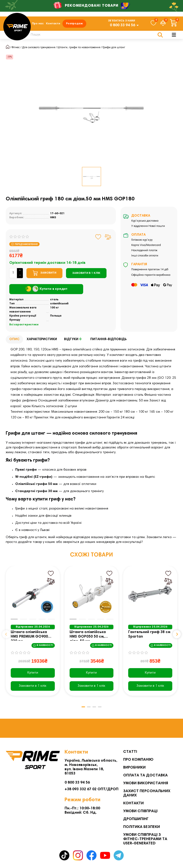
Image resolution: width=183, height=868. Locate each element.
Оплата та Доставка (145, 775)
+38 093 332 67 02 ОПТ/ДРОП (91, 789)
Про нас (38, 24)
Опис (14, 341)
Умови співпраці (140, 811)
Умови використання (146, 783)
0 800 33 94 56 (122, 26)
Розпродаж (74, 24)
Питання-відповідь (108, 341)
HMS (53, 219)
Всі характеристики (24, 326)
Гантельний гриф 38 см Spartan (149, 636)
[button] (6, 636)
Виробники (134, 768)
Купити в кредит (46, 291)
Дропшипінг (136, 819)
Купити (33, 675)
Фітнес (16, 49)
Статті (130, 752)
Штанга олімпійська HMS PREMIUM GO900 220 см (29, 637)
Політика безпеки (142, 827)
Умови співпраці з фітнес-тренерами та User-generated (145, 839)
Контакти (53, 24)
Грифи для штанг (114, 49)
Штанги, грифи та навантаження (79, 49)
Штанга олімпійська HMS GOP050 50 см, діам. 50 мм (88, 637)
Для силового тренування (39, 49)
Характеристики (42, 341)
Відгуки (74, 341)
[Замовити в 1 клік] (86, 275)
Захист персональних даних (147, 793)
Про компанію (138, 760)
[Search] (94, 36)
